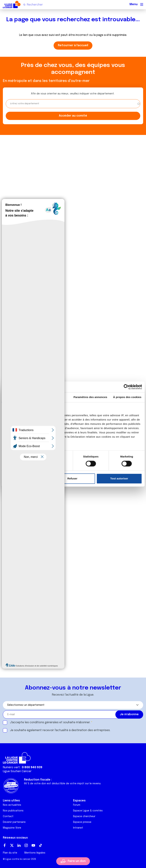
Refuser (72, 478)
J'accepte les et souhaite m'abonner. (50, 722)
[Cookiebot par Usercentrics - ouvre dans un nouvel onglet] (126, 387)
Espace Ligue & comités (88, 811)
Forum (77, 805)
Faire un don (77, 861)
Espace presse (82, 822)
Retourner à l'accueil (73, 45)
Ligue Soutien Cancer (17, 771)
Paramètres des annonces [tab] (90, 397)
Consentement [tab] (19, 397)
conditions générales (44, 722)
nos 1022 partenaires (29, 415)
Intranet (78, 828)
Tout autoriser (119, 478)
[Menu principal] (142, 4)
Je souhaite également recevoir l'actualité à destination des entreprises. (60, 730)
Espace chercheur (84, 816)
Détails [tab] (53, 397)
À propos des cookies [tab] (127, 397)
